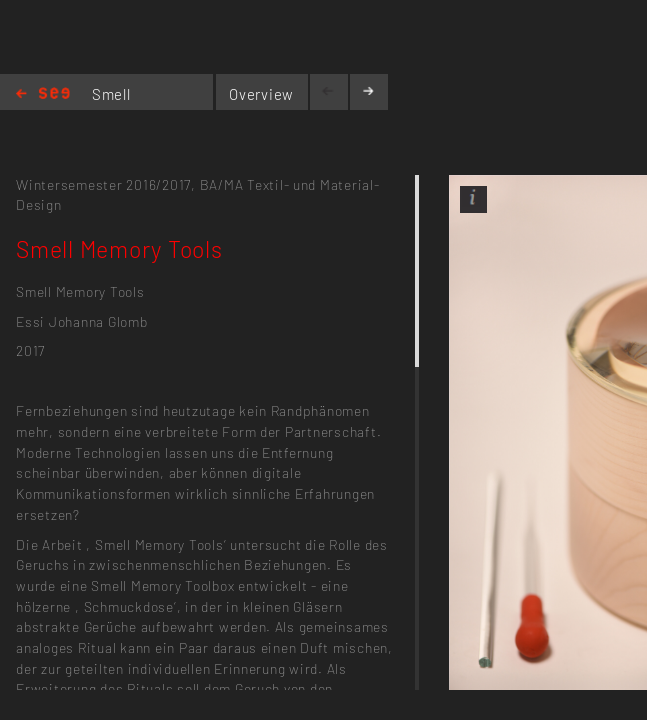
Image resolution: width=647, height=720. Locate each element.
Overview (261, 94)
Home (43, 94)
